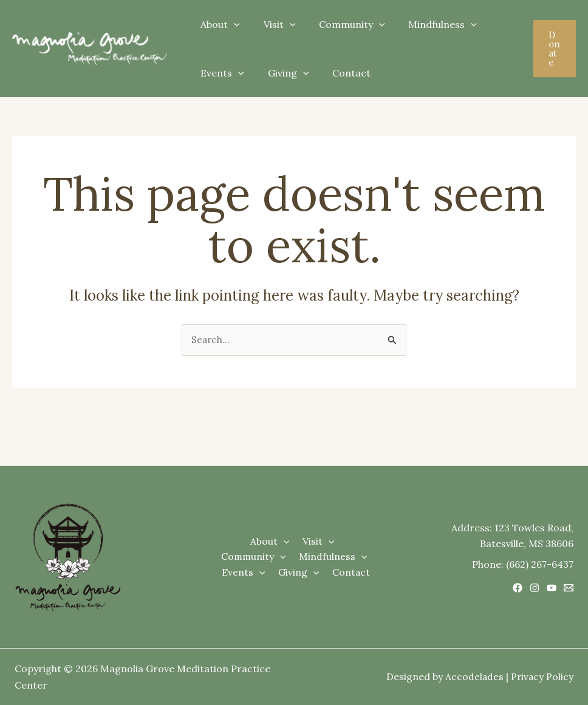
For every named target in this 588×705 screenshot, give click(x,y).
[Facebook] (518, 588)
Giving (282, 73)
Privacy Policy (542, 677)
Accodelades (473, 677)
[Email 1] (569, 588)
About (218, 24)
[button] (554, 49)
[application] (232, 24)
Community (342, 24)
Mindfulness (429, 24)
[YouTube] (552, 588)
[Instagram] (535, 588)
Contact (341, 73)
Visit (274, 24)
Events (220, 73)
